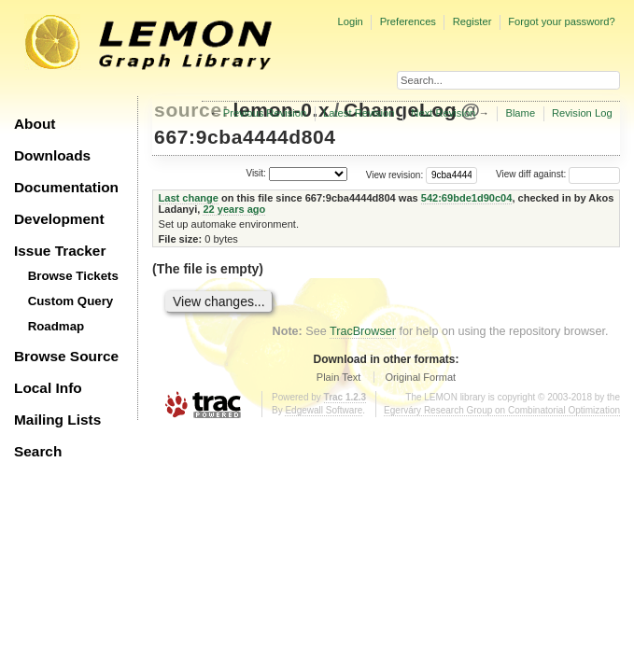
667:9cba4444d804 (245, 137)
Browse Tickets (73, 276)
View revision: (395, 174)
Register (472, 21)
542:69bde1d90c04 (467, 198)
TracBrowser (363, 331)
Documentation (66, 187)
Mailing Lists (57, 420)
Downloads (52, 155)
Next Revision (443, 113)
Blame (520, 113)
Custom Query (71, 301)
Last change (189, 198)
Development (59, 219)
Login (350, 21)
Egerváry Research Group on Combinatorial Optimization (502, 410)
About (35, 124)
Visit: (256, 173)
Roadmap (56, 326)
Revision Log (582, 113)
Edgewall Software (324, 410)
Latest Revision (359, 113)
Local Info (48, 388)
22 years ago (234, 209)
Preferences (408, 21)
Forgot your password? (561, 21)
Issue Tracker (60, 251)
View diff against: (558, 174)
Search (38, 451)
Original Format (420, 377)
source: (191, 110)
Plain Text (339, 377)
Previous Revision (265, 113)
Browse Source (66, 356)
